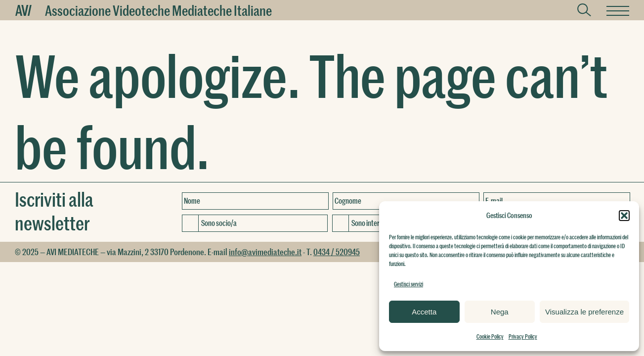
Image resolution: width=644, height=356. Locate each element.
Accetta (424, 312)
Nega (500, 312)
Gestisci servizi (408, 284)
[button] (624, 216)
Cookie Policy (490, 336)
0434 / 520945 (337, 252)
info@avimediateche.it (265, 252)
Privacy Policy (523, 336)
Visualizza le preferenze (584, 312)
